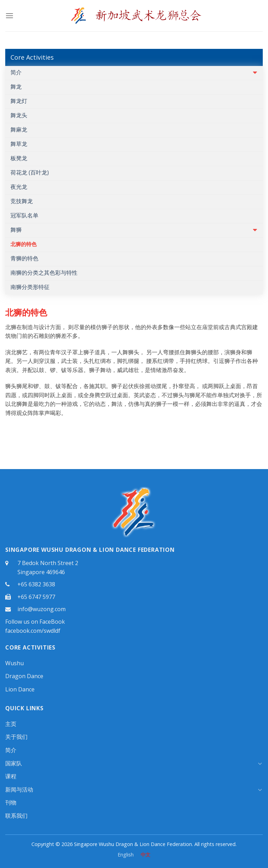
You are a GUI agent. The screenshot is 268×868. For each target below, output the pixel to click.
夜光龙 (19, 187)
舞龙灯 (19, 101)
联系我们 (16, 816)
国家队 (14, 763)
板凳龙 (19, 158)
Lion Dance (20, 689)
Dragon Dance (24, 676)
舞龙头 (19, 115)
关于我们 (16, 737)
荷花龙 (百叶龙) (30, 172)
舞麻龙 (19, 129)
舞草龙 (19, 144)
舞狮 (16, 230)
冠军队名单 (24, 215)
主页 (11, 724)
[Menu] (9, 16)
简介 (16, 72)
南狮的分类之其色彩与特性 (44, 273)
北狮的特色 (24, 244)
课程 (11, 776)
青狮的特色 (24, 258)
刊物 (11, 802)
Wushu (14, 663)
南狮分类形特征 (30, 287)
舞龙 (16, 87)
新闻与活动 (19, 789)
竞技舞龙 (22, 201)
